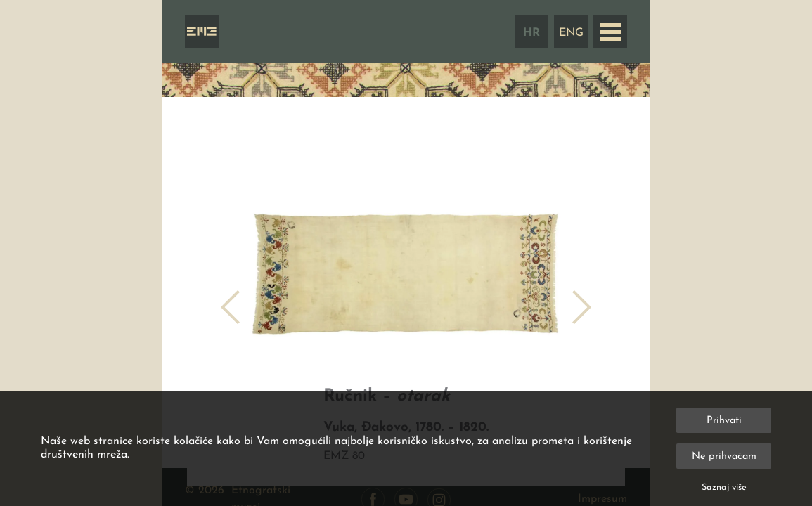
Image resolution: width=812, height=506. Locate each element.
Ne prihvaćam (724, 456)
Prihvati (724, 421)
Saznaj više (724, 487)
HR (531, 33)
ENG (571, 33)
